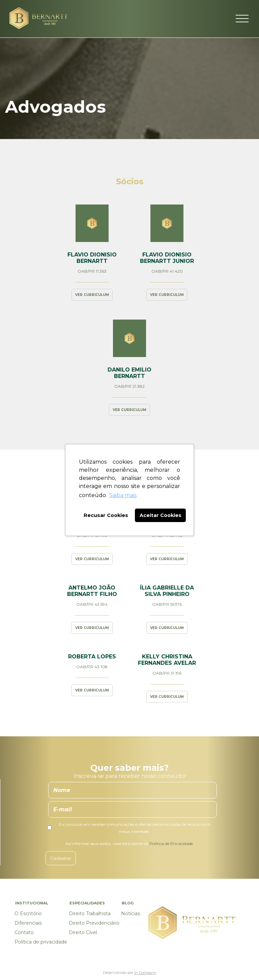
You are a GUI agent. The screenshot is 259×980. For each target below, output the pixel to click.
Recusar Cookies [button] (106, 515)
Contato (24, 932)
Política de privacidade (41, 942)
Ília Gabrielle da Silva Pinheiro (167, 591)
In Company (145, 973)
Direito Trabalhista (90, 914)
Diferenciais (28, 923)
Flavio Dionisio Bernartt (92, 258)
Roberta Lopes (92, 657)
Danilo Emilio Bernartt (129, 373)
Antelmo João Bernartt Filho (92, 591)
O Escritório (28, 914)
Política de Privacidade (171, 843)
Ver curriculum (92, 295)
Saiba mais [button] (123, 495)
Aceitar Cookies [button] (161, 515)
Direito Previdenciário (94, 923)
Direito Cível (83, 932)
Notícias (131, 914)
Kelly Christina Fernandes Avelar (167, 660)
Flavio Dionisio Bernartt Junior (167, 258)
